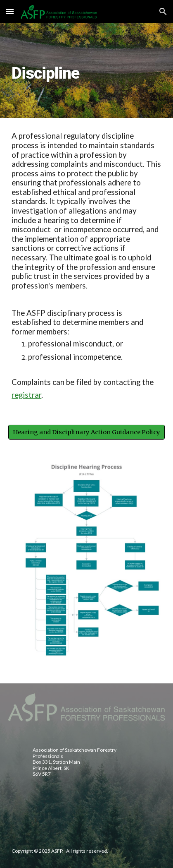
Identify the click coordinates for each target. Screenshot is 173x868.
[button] (10, 11)
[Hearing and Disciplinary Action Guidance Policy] (86, 432)
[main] (86, 71)
